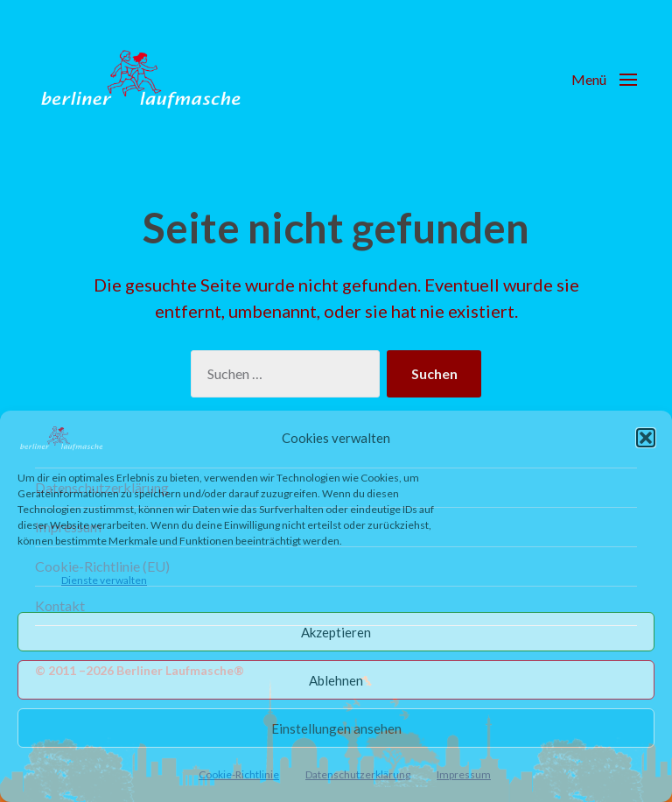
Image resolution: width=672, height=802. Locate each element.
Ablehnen (336, 680)
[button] (646, 438)
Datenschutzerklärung (358, 774)
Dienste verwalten (104, 580)
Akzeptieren (336, 632)
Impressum (464, 774)
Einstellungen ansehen (336, 728)
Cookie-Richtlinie (239, 774)
